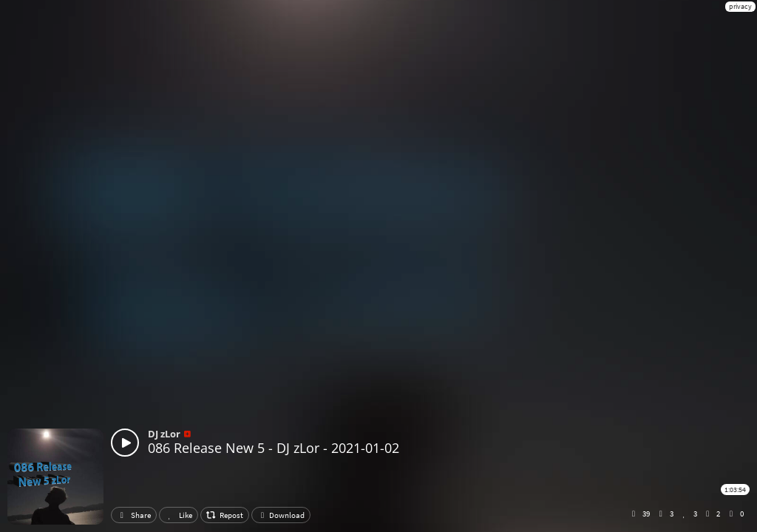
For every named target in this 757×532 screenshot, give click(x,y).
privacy (740, 6)
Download (281, 515)
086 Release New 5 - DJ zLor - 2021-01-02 (274, 448)
